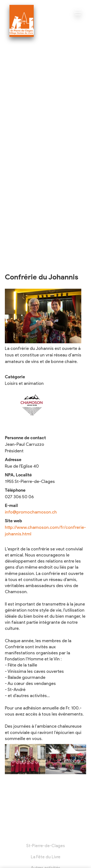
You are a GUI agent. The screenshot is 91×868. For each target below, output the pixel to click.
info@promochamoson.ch (31, 512)
